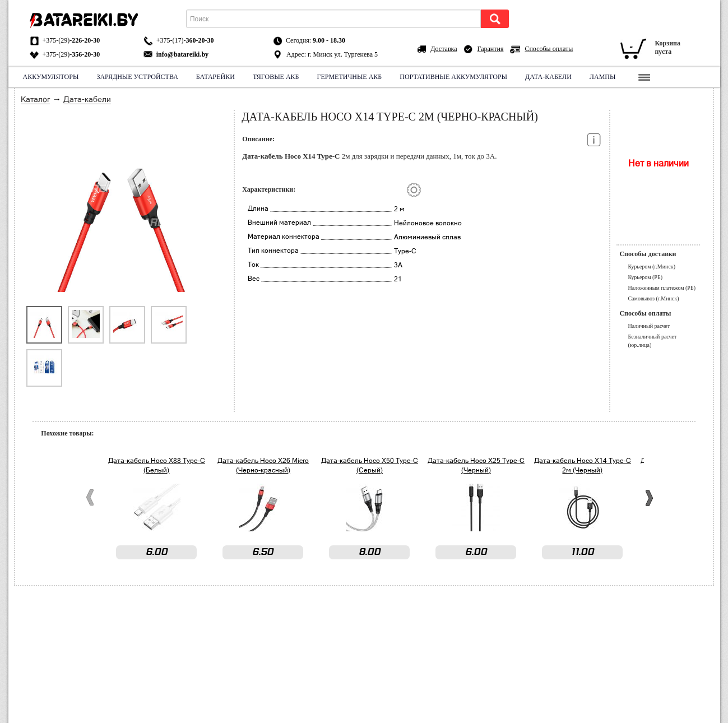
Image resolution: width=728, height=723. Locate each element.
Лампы (603, 77)
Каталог (35, 99)
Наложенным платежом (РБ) (662, 288)
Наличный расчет (649, 326)
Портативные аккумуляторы (453, 77)
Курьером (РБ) (645, 277)
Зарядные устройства (137, 77)
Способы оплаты (549, 49)
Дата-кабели (548, 77)
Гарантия (491, 49)
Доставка (444, 49)
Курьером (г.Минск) (652, 267)
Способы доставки (648, 254)
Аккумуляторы (51, 77)
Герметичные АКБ (350, 77)
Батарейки (215, 77)
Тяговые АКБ (276, 77)
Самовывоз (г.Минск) (653, 298)
